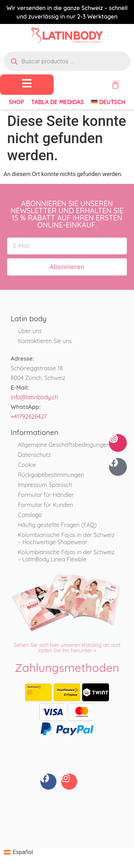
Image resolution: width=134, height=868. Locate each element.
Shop (17, 102)
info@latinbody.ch (34, 397)
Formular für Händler (46, 495)
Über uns (30, 331)
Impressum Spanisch (45, 485)
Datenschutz (34, 455)
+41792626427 (29, 416)
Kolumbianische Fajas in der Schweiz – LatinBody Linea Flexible (66, 556)
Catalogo (30, 515)
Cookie (27, 465)
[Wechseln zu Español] (18, 853)
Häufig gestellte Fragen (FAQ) (57, 525)
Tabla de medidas (57, 102)
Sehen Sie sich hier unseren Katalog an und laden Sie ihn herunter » (67, 648)
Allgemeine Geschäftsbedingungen (64, 445)
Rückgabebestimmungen (51, 475)
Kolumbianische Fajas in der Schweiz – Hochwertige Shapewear (66, 538)
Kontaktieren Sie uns (45, 341)
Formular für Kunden (46, 505)
